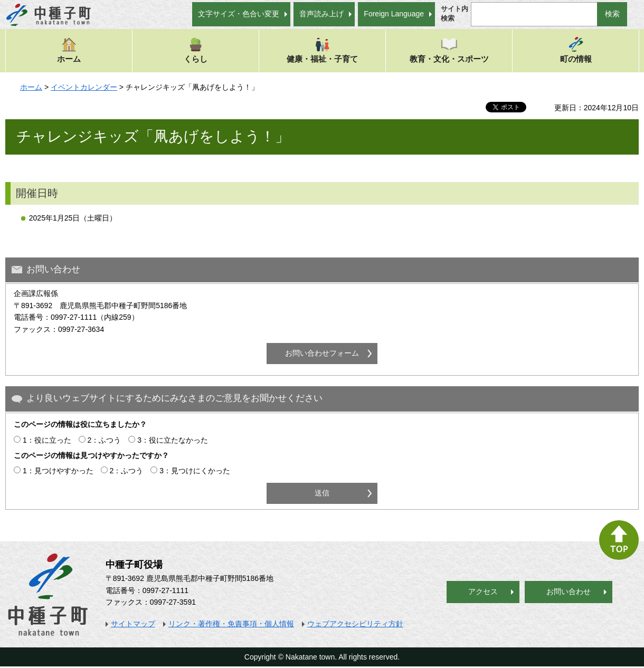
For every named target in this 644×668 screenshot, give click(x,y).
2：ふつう (105, 440)
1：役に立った (47, 440)
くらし (196, 50)
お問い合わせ (569, 591)
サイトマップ (133, 624)
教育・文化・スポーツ (449, 50)
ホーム (69, 50)
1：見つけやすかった (58, 471)
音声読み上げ (321, 14)
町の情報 (576, 50)
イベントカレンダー (84, 87)
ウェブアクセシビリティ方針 (355, 624)
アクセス (483, 591)
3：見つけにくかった (195, 471)
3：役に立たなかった (173, 440)
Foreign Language (394, 14)
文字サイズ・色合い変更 (239, 14)
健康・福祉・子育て (322, 50)
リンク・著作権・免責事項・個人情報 (231, 624)
